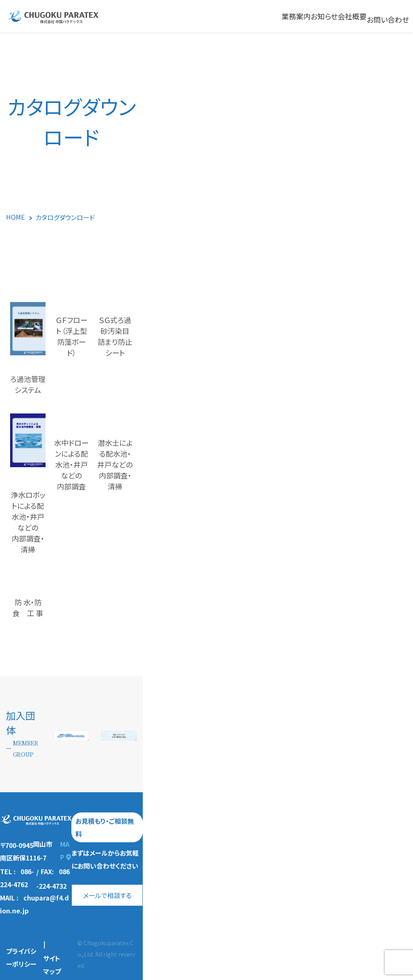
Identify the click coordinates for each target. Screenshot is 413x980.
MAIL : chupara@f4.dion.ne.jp (49, 919)
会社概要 (352, 16)
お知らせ (324, 16)
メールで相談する (263, 910)
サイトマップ (90, 953)
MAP (110, 889)
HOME (15, 217)
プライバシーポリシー (36, 953)
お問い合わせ (388, 19)
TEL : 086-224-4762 (31, 905)
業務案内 (296, 16)
